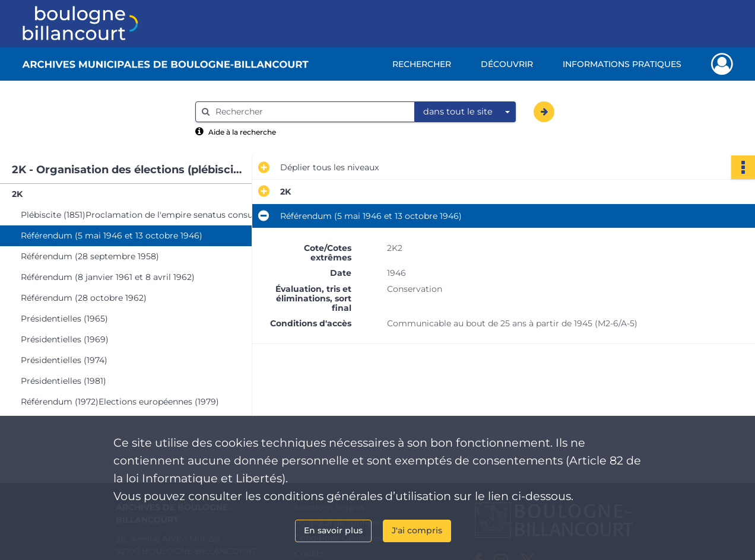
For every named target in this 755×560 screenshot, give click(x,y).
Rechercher (422, 64)
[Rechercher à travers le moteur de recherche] (311, 112)
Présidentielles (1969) (65, 339)
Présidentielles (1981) (64, 381)
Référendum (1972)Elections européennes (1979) (120, 402)
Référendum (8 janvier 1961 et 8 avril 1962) (108, 277)
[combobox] (465, 112)
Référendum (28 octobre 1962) (84, 298)
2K (17, 194)
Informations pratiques (622, 64)
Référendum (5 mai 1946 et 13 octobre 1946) (112, 236)
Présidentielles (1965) (64, 319)
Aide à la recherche (242, 132)
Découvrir (507, 64)
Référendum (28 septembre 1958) (90, 256)
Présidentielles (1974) (64, 360)
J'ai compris (417, 530)
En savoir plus (333, 530)
